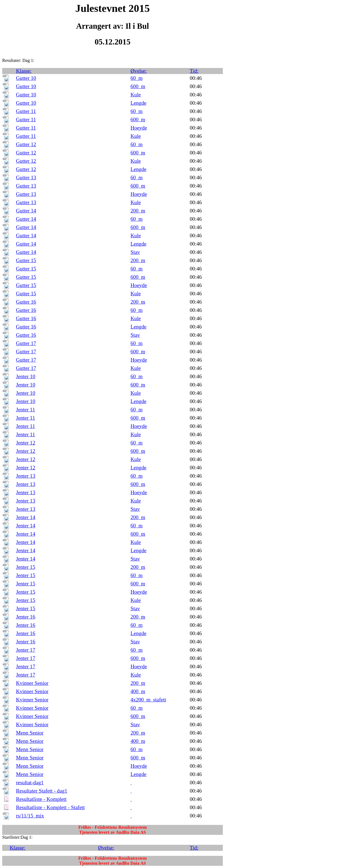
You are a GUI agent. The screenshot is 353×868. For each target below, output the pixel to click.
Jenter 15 (26, 567)
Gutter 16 (26, 302)
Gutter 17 (26, 343)
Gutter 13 (26, 177)
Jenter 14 (26, 517)
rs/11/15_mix (30, 816)
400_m (138, 691)
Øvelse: (139, 71)
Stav (135, 252)
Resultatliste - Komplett (41, 799)
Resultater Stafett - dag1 (42, 791)
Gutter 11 (26, 111)
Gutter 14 (26, 211)
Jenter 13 (26, 476)
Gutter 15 (26, 260)
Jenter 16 (26, 617)
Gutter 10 (26, 78)
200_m (138, 211)
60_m (137, 78)
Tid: (194, 71)
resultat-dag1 (30, 782)
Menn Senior (30, 733)
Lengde (138, 103)
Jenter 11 (26, 410)
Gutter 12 (26, 144)
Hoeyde (139, 128)
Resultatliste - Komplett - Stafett (50, 807)
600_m (138, 86)
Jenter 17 (26, 650)
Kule (136, 95)
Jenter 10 (26, 376)
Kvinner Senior (32, 683)
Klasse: (24, 71)
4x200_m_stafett (148, 700)
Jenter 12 (26, 443)
